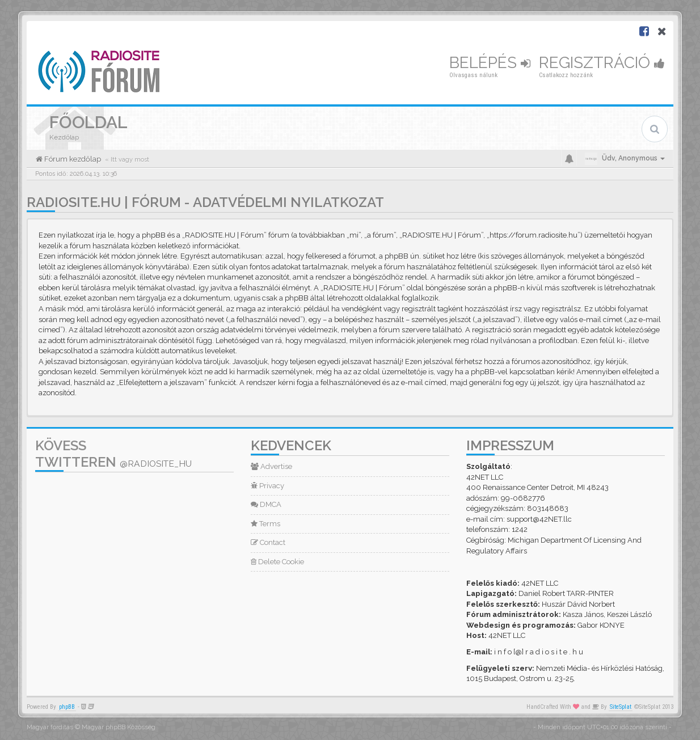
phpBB (67, 707)
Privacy (267, 486)
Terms (265, 524)
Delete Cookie (277, 562)
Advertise (271, 466)
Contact (268, 542)
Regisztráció (602, 63)
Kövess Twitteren (113, 454)
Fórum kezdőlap (72, 159)
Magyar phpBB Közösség (119, 727)
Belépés (490, 63)
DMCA (266, 504)
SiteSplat (621, 707)
